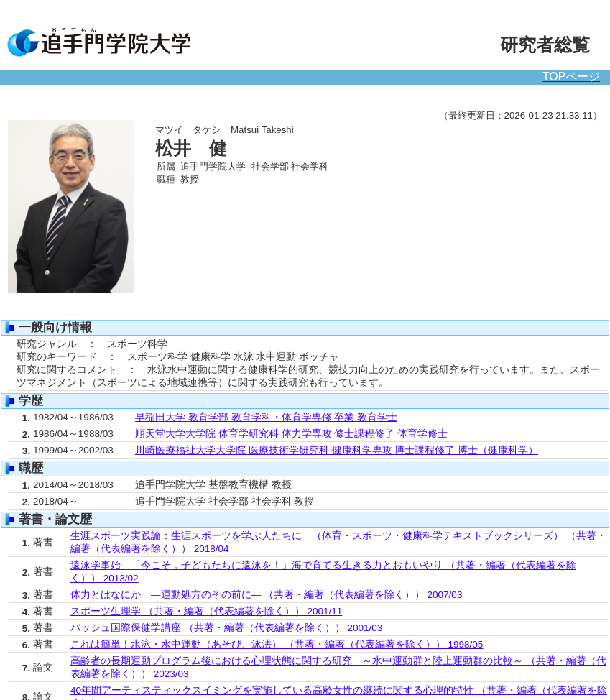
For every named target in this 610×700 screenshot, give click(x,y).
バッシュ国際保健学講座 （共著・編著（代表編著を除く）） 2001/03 (226, 628)
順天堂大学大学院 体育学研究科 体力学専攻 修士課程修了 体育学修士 (291, 434)
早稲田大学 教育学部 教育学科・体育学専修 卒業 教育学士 (266, 417)
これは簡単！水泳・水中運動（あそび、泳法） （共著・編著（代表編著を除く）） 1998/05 (277, 644)
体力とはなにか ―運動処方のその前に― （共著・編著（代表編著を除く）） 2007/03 (266, 595)
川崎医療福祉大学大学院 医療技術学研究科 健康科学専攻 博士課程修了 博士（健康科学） (337, 450)
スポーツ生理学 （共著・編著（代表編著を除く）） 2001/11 (206, 611)
